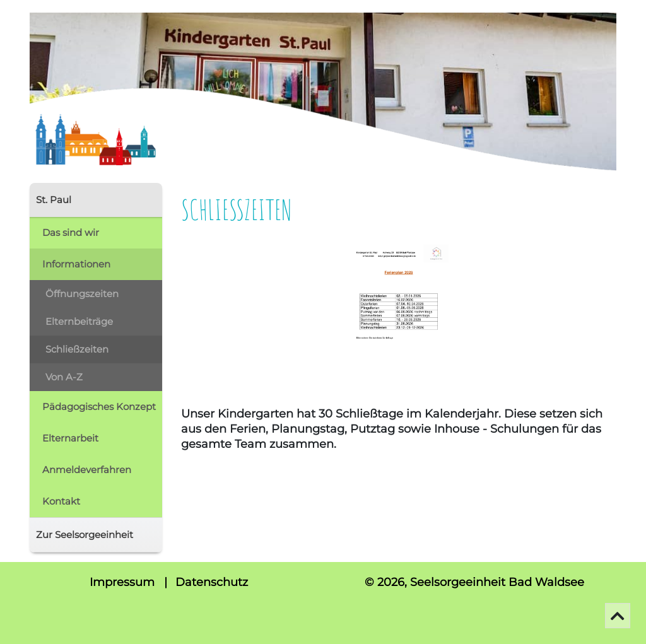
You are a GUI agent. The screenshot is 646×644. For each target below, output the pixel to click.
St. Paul (54, 200)
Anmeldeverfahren (87, 470)
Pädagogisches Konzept (99, 407)
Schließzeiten (77, 349)
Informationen (76, 264)
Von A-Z (64, 377)
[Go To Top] (618, 616)
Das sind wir (71, 232)
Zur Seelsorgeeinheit (85, 535)
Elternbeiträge (79, 321)
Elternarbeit (70, 438)
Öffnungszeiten (82, 294)
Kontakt (61, 501)
